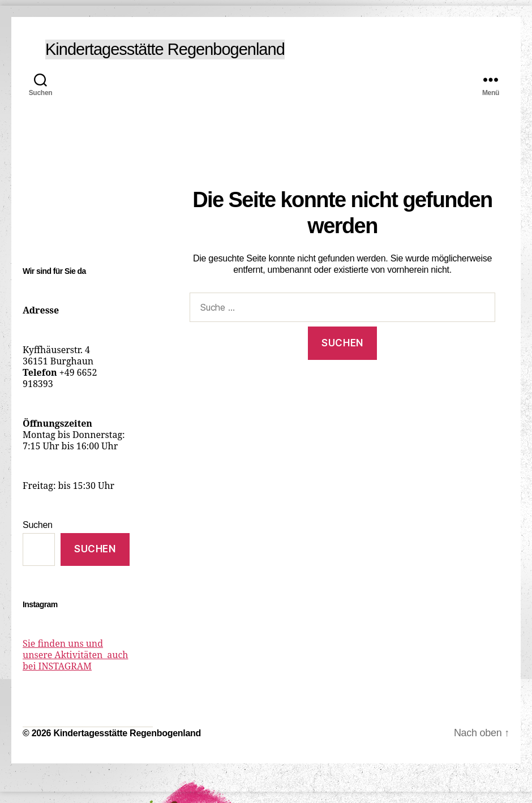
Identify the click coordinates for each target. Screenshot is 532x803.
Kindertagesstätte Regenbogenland (165, 49)
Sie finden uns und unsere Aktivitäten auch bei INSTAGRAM (75, 655)
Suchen (38, 525)
